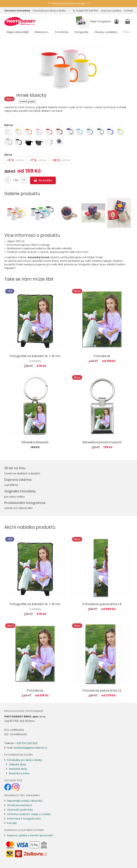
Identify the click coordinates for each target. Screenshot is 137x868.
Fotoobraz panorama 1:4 (102, 604)
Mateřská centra (19, 773)
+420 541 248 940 (26, 743)
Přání (127, 32)
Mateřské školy (18, 769)
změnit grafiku (27, 101)
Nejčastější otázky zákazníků (25, 801)
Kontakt (128, 11)
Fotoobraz (102, 356)
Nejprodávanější (18, 32)
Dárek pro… (42, 32)
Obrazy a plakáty (106, 32)
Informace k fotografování (24, 819)
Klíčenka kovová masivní (102, 442)
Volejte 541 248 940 (86, 11)
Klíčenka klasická (35, 442)
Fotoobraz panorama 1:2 (102, 690)
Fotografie (81, 32)
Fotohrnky (62, 32)
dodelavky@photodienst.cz (30, 748)
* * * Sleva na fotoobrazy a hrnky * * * (69, 3)
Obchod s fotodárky (17, 11)
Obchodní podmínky (20, 810)
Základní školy (17, 764)
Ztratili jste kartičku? (20, 805)
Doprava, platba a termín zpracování (30, 835)
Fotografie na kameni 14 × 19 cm (35, 356)
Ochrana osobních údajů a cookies (29, 814)
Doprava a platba (111, 11)
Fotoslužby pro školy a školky (49, 11)
